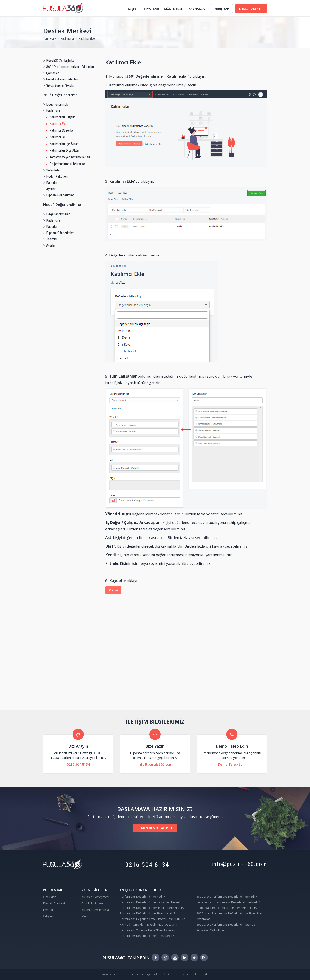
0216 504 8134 (78, 764)
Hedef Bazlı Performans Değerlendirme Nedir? (227, 908)
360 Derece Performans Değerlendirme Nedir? (227, 897)
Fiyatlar (48, 910)
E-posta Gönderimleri (59, 195)
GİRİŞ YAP (222, 8)
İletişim (48, 916)
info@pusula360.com (155, 764)
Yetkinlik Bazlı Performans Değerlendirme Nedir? (228, 902)
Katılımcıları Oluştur (62, 117)
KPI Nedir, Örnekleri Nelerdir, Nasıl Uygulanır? (149, 924)
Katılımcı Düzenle (61, 130)
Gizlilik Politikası (92, 903)
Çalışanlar (51, 73)
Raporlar (50, 183)
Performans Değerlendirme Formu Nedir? (147, 936)
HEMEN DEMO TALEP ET (155, 828)
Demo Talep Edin (232, 764)
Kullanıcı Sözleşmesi (95, 897)
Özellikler (49, 897)
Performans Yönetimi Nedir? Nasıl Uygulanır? (149, 930)
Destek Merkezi (67, 31)
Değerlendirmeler (56, 104)
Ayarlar (49, 189)
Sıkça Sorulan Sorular (59, 86)
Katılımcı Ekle (87, 39)
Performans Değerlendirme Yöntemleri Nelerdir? (151, 902)
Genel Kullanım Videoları (61, 79)
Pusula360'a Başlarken (60, 61)
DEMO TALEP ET (251, 8)
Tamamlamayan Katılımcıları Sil (70, 157)
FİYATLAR (151, 9)
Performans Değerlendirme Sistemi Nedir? (147, 913)
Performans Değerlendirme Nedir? (142, 897)
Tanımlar (50, 239)
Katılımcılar (67, 39)
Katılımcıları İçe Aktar (64, 144)
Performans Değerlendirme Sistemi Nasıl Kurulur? (152, 919)
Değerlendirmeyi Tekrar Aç (68, 164)
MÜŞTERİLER (174, 9)
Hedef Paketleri (55, 177)
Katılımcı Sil (57, 137)
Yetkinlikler (52, 170)
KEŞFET (133, 9)
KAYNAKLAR (198, 9)
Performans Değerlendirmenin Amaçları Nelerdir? (152, 908)
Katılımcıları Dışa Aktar (64, 150)
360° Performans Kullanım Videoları (68, 67)
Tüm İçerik (50, 39)
